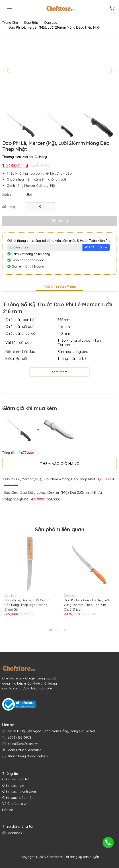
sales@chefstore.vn (23, 744)
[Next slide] (111, 71)
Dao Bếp (31, 23)
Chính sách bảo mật (17, 798)
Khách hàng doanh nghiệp (28, 756)
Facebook (14, 833)
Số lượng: (9, 207)
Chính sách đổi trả (16, 779)
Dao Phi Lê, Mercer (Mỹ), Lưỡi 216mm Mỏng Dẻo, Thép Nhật (54, 27)
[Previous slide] (8, 71)
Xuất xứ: (8, 195)
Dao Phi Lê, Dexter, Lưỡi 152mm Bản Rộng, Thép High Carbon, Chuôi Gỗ (27, 605)
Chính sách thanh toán (19, 791)
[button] (51, 630)
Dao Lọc (51, 23)
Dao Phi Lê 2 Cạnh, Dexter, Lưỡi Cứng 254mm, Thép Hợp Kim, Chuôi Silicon (87, 605)
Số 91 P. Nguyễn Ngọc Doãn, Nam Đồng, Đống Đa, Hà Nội (51, 731)
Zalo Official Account (24, 750)
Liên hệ (8, 810)
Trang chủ (10, 23)
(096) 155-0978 (20, 737)
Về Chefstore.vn (15, 804)
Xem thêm (59, 372)
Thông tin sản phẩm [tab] (59, 286)
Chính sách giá (13, 785)
